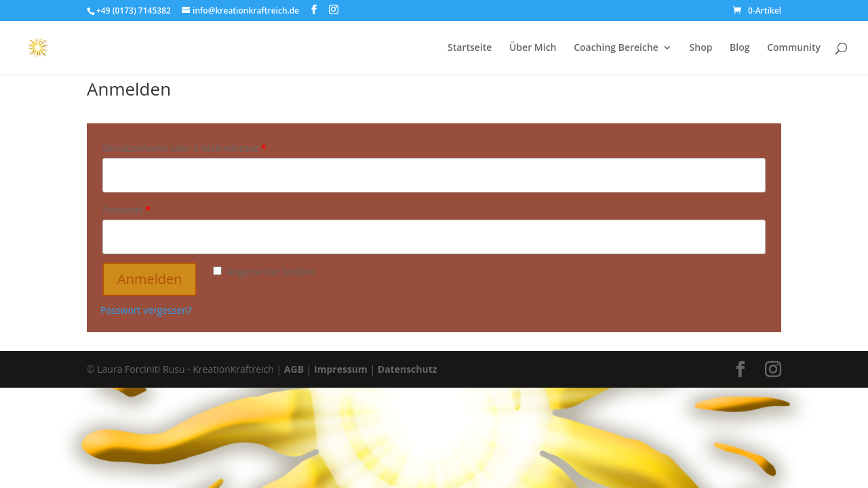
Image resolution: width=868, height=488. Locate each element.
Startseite (470, 48)
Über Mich (533, 48)
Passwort (126, 210)
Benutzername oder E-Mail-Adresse (184, 148)
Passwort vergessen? (146, 310)
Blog (739, 48)
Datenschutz (408, 369)
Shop (701, 48)
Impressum (341, 369)
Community (794, 48)
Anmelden (150, 279)
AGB (293, 369)
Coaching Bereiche (616, 48)
